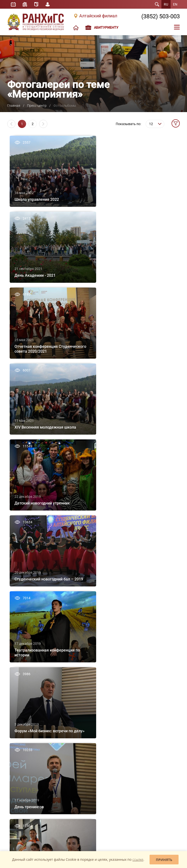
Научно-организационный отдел (144, 706)
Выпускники (15, 686)
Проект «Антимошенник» (82, 798)
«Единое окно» (17, 788)
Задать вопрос (21, 814)
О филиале (14, 651)
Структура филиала (21, 658)
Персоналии (15, 665)
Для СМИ (71, 784)
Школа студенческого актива (27, 763)
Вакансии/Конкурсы (21, 707)
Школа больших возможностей (29, 756)
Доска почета (16, 693)
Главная (14, 106)
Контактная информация (24, 720)
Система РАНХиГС (20, 679)
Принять (164, 860)
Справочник (36, 4)
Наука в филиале (134, 658)
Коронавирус (74, 791)
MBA (68, 679)
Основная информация (138, 756)
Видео (69, 777)
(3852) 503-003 (161, 16)
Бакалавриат (73, 651)
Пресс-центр (37, 106)
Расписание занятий (13, 4)
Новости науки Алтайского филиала (140, 680)
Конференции (132, 699)
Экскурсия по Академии (24, 713)
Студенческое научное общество (144, 672)
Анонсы (70, 763)
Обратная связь (103, 814)
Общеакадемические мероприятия (136, 691)
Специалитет (74, 658)
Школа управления (20, 770)
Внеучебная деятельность (25, 672)
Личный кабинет (48, 4)
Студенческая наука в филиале (143, 665)
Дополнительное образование (86, 672)
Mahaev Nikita (169, 847)
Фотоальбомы (74, 770)
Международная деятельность (28, 700)
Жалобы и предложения (60, 814)
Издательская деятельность (141, 651)
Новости (71, 756)
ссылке (138, 859)
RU (166, 4)
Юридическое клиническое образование (25, 779)
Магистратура (74, 665)
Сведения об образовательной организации (28, 729)
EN (175, 4)
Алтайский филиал (98, 16)
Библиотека (25, 4)
